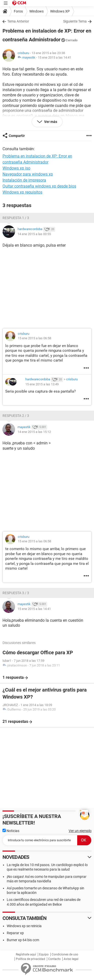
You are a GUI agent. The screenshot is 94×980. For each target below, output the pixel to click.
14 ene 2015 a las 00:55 (34, 234)
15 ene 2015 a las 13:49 (42, 384)
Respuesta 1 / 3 (16, 218)
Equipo (44, 954)
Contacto (54, 959)
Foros (18, 11)
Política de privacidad (30, 959)
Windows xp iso (16, 168)
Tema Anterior (18, 21)
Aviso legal (71, 959)
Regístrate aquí (26, 954)
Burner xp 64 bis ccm (23, 940)
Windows (36, 11)
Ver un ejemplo (80, 831)
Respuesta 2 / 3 (16, 416)
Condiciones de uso (65, 954)
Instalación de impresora (24, 180)
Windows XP (60, 11)
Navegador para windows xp (28, 174)
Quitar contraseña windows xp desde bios (39, 186)
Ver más (50, 122)
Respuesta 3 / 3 (16, 593)
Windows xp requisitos (22, 192)
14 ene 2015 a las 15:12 (34, 432)
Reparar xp (15, 933)
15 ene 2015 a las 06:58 (34, 338)
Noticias (11, 831)
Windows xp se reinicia (24, 926)
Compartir (17, 136)
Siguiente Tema (75, 21)
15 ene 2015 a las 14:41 (55, 57)
